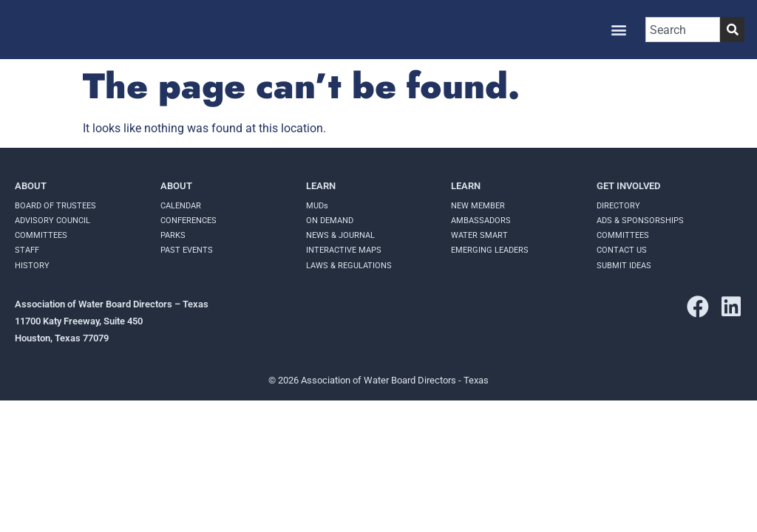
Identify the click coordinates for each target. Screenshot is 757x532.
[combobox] (683, 30)
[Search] (732, 30)
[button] (618, 30)
